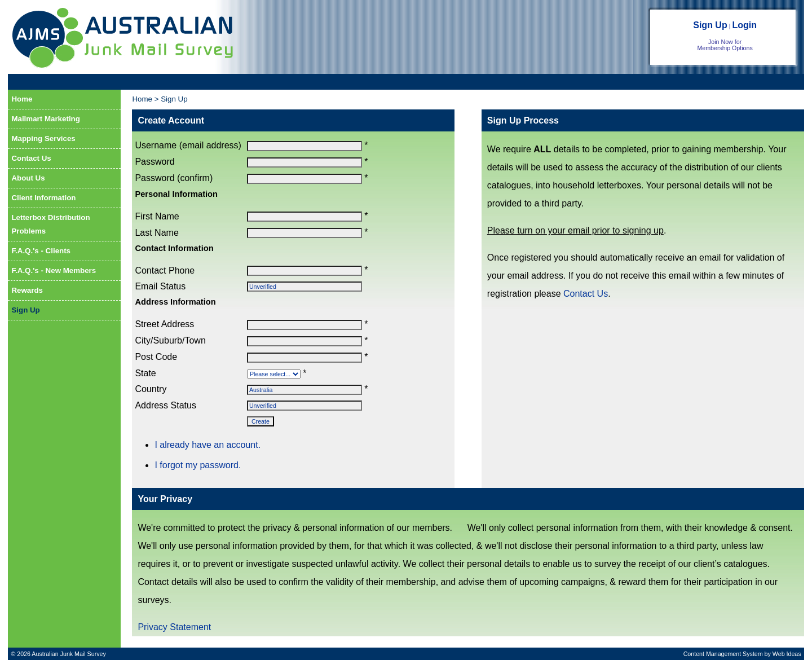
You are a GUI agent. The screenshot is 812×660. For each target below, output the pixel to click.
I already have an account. (208, 445)
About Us (28, 178)
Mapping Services (43, 138)
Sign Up (710, 25)
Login (744, 25)
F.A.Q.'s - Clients (41, 251)
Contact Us (31, 158)
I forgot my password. (198, 465)
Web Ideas (787, 654)
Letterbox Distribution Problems (50, 224)
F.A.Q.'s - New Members (54, 270)
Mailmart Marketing (45, 119)
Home (22, 99)
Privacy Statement (174, 627)
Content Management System (723, 654)
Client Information (43, 198)
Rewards (27, 290)
